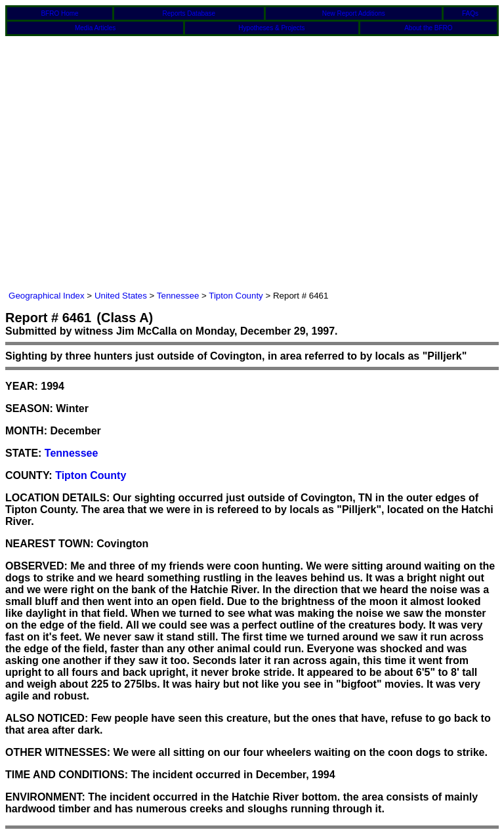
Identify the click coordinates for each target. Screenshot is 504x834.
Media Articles (95, 28)
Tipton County (236, 296)
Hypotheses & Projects (271, 28)
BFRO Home (59, 13)
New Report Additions (354, 13)
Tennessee (178, 296)
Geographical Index (47, 296)
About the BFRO (428, 28)
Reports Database (189, 13)
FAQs (470, 13)
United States (121, 296)
